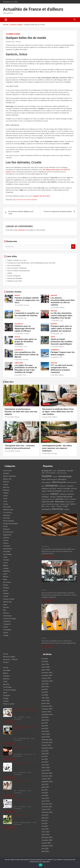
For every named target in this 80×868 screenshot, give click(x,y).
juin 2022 (45, 790)
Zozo (25, 375)
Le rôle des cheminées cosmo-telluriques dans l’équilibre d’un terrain (61, 315)
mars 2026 (45, 664)
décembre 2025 (47, 673)
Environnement (8, 532)
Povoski (27, 305)
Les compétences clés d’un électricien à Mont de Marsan (27, 355)
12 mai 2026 (55, 308)
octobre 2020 (46, 843)
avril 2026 (45, 661)
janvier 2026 (46, 670)
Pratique (54, 295)
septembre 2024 (47, 715)
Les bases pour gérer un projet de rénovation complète (26, 342)
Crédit (5, 682)
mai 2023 (45, 759)
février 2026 (46, 667)
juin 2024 (45, 723)
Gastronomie (8, 549)
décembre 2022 (47, 773)
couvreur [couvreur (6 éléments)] (70, 471)
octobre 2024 (46, 712)
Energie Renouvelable (10, 524)
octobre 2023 (46, 745)
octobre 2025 (46, 678)
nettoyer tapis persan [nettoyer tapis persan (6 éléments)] (64, 497)
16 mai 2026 (19, 305)
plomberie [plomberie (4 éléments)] (73, 499)
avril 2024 (45, 728)
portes (5, 591)
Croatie (18, 200)
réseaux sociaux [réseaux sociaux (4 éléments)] (65, 504)
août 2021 (45, 815)
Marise (62, 308)
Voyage (17, 311)
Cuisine (6, 504)
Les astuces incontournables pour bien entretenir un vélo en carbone (63, 301)
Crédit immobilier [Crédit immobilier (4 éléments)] (50, 473)
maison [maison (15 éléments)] (54, 494)
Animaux (6, 482)
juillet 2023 (45, 754)
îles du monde (26, 200)
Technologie (7, 616)
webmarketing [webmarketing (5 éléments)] (46, 509)
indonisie (34, 200)
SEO (5, 610)
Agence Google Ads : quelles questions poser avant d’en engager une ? (26, 768)
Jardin (5, 557)
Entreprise (7, 529)
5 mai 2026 (54, 347)
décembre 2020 (47, 837)
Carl (25, 318)
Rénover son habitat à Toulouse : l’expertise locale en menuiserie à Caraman (55, 541)
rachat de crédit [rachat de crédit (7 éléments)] (48, 502)
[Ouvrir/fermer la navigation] (6, 20)
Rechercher (73, 247)
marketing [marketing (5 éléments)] (63, 494)
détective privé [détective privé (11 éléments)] (59, 482)
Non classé (7, 582)
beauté (5, 485)
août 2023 (45, 751)
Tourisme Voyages (13, 34)
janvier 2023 (46, 770)
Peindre (6, 585)
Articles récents (14, 292)
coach (5, 498)
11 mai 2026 (55, 321)
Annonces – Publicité (10, 660)
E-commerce (8, 512)
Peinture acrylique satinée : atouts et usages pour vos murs (27, 300)
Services (6, 613)
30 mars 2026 (9, 417)
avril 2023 (45, 762)
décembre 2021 (47, 804)
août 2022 (45, 784)
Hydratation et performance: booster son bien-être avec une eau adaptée (21, 412)
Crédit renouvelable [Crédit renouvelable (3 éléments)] (61, 473)
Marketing (6, 571)
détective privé (8, 510)
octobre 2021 (46, 809)
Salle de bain (7, 602)
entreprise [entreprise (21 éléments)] (52, 486)
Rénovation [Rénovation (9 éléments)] (60, 502)
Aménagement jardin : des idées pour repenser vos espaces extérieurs (57, 448)
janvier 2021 (46, 835)
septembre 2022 (47, 782)
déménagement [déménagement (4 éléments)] (46, 482)
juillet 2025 (45, 687)
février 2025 (46, 701)
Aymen (18, 42)
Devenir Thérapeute (14, 276)
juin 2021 (45, 821)
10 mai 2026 (55, 334)
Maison (17, 295)
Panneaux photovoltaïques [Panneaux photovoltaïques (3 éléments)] (48, 499)
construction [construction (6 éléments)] (61, 471)
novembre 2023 (47, 742)
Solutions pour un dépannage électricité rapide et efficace (25, 329)
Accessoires (7, 471)
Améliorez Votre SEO (15, 281)
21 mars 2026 (9, 451)
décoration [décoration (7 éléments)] (62, 479)
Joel (61, 321)
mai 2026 (45, 659)
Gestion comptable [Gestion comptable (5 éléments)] (63, 489)
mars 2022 (45, 798)
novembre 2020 (47, 840)
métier (5, 574)
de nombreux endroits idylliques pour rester (21, 213)
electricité (19, 324)
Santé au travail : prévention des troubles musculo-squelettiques (62, 342)
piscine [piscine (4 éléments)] (67, 499)
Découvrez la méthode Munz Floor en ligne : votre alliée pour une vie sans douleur (58, 412)
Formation (7, 546)
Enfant (5, 526)
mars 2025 (45, 698)
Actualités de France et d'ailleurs (33, 9)
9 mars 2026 (46, 453)
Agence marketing (9, 476)
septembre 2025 (47, 681)
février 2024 (46, 734)
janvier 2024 (46, 737)
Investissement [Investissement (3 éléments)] (45, 494)
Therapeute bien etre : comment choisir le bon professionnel (20, 447)
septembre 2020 (47, 846)
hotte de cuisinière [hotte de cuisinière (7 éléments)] (55, 491)
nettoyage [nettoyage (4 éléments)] (53, 497)
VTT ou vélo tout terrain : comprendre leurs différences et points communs (62, 369)
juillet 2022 (45, 787)
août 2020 (45, 849)
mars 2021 (45, 829)
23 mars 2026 (47, 417)
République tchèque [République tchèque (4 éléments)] (53, 504)
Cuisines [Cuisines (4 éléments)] (55, 477)
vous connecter (20, 230)
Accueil (6, 654)
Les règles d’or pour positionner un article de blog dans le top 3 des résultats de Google (26, 369)
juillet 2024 (45, 720)
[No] (77, 863)
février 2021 (46, 832)
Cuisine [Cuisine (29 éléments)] (47, 476)
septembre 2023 (47, 748)
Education (7, 515)
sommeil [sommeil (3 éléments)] (47, 506)
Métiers (6, 577)
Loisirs (5, 563)
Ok (40, 865)
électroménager (9, 521)
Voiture (6, 633)
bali (14, 200)
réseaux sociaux (9, 599)
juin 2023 (45, 756)
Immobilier (7, 552)
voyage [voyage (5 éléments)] (65, 506)
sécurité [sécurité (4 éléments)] (53, 506)
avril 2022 (45, 796)
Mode (5, 579)
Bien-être (9, 382)
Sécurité (6, 607)
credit (5, 501)
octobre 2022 (46, 779)
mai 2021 (45, 823)
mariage (6, 568)
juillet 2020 (45, 851)
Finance (6, 543)
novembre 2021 (47, 807)
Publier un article (9, 704)
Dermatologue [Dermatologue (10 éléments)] (65, 476)
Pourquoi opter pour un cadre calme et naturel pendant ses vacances (61, 329)
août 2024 (45, 717)
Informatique (8, 554)
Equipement (7, 535)
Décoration (7, 507)
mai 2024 (45, 726)
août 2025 (45, 684)
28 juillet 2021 (10, 42)
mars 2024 (45, 731)
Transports (55, 350)
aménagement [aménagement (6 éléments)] (47, 471)
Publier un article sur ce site (17, 260)
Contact (6, 662)
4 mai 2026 (18, 375)
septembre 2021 (47, 812)
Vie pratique (7, 630)
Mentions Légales (9, 657)
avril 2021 (45, 826)
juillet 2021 (45, 818)
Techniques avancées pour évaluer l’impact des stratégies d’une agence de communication (25, 734)
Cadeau (6, 493)
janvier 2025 (46, 703)
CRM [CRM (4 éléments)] (43, 473)
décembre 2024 (47, 706)
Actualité (6, 473)
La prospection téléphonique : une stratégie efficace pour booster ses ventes (26, 786)
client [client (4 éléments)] (54, 471)
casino (5, 496)
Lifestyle (6, 560)
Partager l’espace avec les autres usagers (63, 353)
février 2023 (46, 768)
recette (6, 596)
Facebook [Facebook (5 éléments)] (62, 486)
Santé (53, 337)
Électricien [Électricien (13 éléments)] (58, 509)
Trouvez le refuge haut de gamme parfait (58, 211)
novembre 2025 (47, 675)
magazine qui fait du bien (41, 196)
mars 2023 (45, 765)
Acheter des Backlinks (15, 278)
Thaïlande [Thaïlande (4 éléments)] (59, 506)
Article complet (47, 557)
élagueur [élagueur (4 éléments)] (67, 509)
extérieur (6, 538)
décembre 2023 (47, 740)
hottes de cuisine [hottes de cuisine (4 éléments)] (68, 491)
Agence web (19, 363)
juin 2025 (45, 689)
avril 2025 (45, 695)
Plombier (6, 588)
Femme (6, 540)
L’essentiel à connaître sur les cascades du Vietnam (27, 314)
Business (6, 490)
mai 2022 (45, 793)
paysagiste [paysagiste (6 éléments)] (59, 499)
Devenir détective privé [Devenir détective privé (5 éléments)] (49, 480)
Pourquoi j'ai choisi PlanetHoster (18, 263)
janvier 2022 (46, 801)
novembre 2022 (47, 776)
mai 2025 (45, 692)
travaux (6, 627)
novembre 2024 (47, 709)
